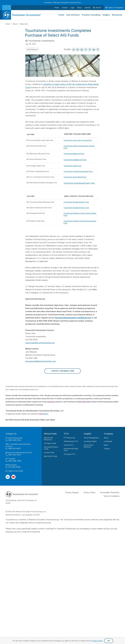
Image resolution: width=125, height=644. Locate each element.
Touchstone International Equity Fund (79, 183)
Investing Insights (90, 441)
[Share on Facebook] (90, 50)
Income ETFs (69, 445)
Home (8, 24)
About (15, 24)
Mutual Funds (50, 434)
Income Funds (49, 452)
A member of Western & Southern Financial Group (62, 3)
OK (109, 641)
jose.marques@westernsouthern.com (41, 361)
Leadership (108, 441)
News (106, 445)
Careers (107, 449)
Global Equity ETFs (71, 441)
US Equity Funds (50, 443)
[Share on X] (86, 50)
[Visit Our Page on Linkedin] (8, 477)
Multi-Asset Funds (51, 456)
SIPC (46, 414)
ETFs (66, 434)
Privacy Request (72, 492)
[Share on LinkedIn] (94, 50)
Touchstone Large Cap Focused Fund (78, 140)
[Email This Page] (78, 50)
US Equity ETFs (70, 454)
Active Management (91, 438)
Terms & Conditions (111, 496)
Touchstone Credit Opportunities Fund (78, 171)
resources (51, 402)
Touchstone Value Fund (72, 166)
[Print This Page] (82, 50)
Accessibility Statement (110, 492)
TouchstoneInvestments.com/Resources (73, 318)
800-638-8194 (84, 402)
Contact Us (11, 434)
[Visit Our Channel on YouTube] (14, 477)
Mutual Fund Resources (48, 439)
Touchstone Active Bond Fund (75, 177)
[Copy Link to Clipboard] (74, 50)
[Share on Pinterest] (98, 50)
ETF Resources (70, 438)
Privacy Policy (90, 492)
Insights (88, 434)
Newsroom (24, 24)
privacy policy (97, 641)
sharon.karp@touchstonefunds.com (40, 343)
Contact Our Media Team (62, 371)
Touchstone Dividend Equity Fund (76, 202)
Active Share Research (89, 446)
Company (108, 434)
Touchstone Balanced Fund (74, 154)
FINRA (41, 414)
